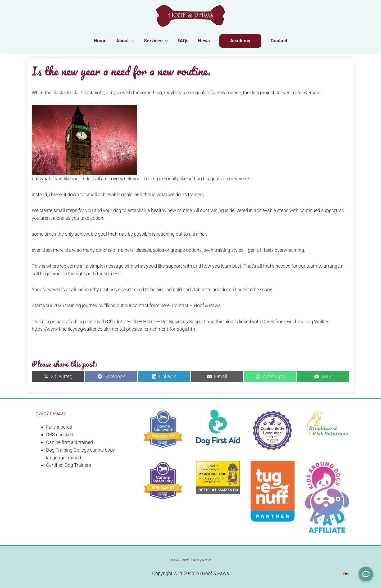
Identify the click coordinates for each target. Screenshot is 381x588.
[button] (132, 41)
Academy (240, 41)
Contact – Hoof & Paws (196, 305)
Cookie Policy (179, 560)
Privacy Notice (201, 560)
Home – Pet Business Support (174, 322)
